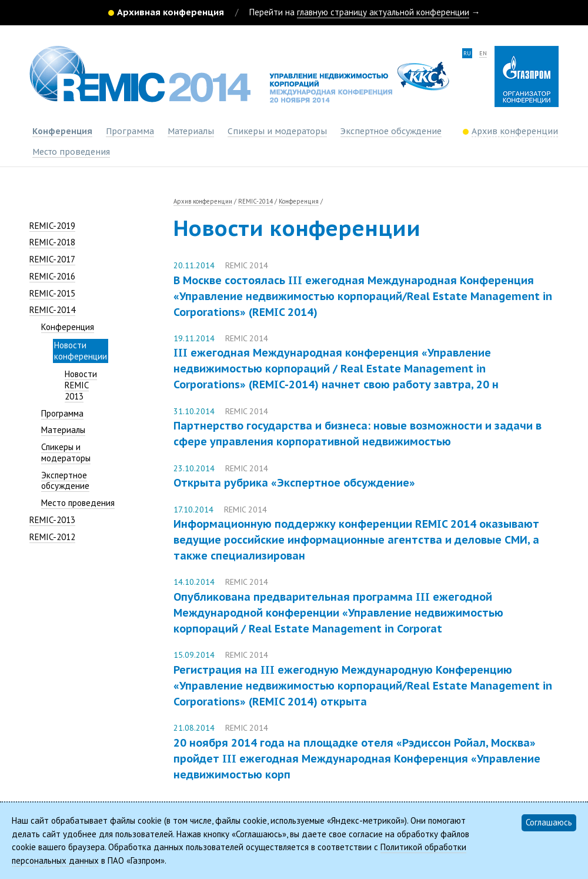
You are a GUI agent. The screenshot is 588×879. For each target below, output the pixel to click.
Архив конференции (203, 201)
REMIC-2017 (52, 259)
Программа (130, 131)
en (483, 53)
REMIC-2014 (52, 310)
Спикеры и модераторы (277, 131)
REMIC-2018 (52, 242)
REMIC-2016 (52, 276)
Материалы (191, 131)
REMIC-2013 (52, 520)
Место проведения (71, 152)
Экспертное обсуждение (391, 131)
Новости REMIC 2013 (81, 385)
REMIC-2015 (52, 293)
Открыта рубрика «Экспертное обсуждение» (294, 483)
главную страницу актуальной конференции (383, 12)
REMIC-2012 (52, 537)
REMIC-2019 (52, 226)
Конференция (62, 131)
